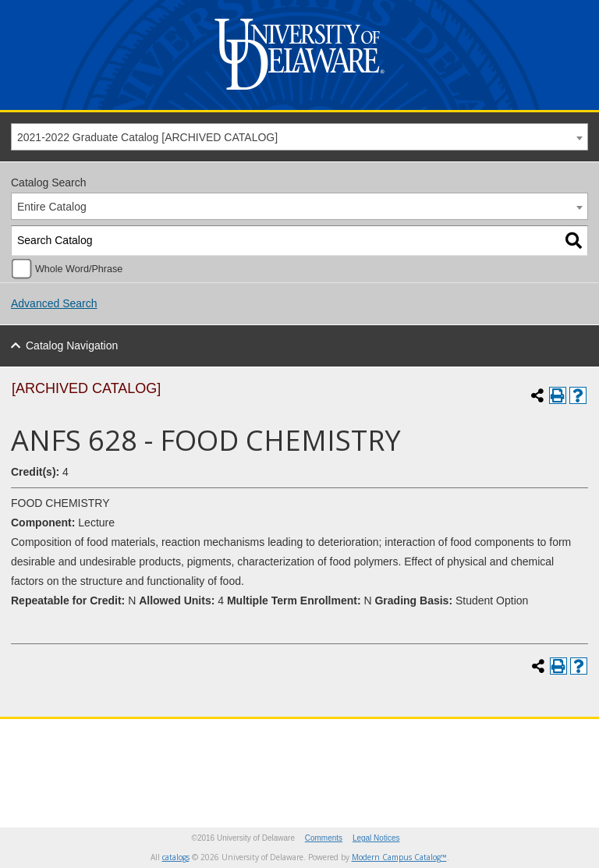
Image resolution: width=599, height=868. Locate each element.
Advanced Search (54, 303)
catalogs (176, 857)
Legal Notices (376, 838)
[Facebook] (458, 744)
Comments (324, 838)
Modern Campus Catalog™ (399, 857)
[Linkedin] (576, 744)
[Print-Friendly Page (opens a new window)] (558, 395)
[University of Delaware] (299, 93)
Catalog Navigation (72, 345)
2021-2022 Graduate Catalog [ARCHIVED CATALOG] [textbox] (147, 137)
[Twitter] (428, 744)
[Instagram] (487, 744)
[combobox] (299, 137)
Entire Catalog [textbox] (52, 207)
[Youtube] (517, 744)
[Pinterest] (547, 744)
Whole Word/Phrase (79, 269)
